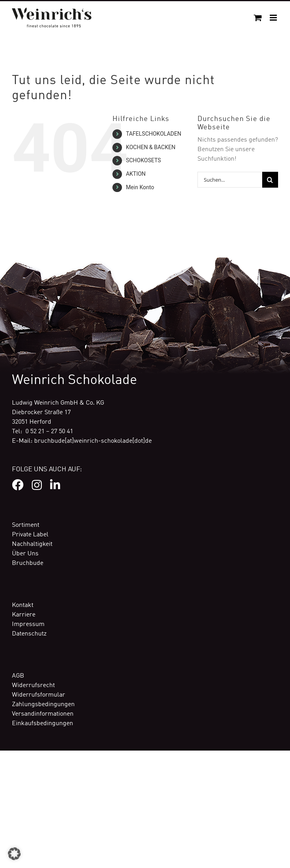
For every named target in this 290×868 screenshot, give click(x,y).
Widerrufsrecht (33, 686)
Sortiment (26, 525)
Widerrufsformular (39, 695)
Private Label (30, 535)
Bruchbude (28, 563)
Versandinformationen (43, 714)
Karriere (24, 615)
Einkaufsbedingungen (43, 724)
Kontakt (23, 605)
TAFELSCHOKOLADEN (154, 134)
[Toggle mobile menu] (274, 18)
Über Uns (25, 554)
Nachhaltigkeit (32, 544)
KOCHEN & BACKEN (151, 147)
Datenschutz (29, 634)
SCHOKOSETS (143, 160)
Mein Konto (140, 187)
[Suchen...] (230, 180)
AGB (18, 676)
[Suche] (270, 180)
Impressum (28, 624)
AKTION (136, 174)
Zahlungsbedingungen (43, 705)
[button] (14, 854)
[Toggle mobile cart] (258, 18)
